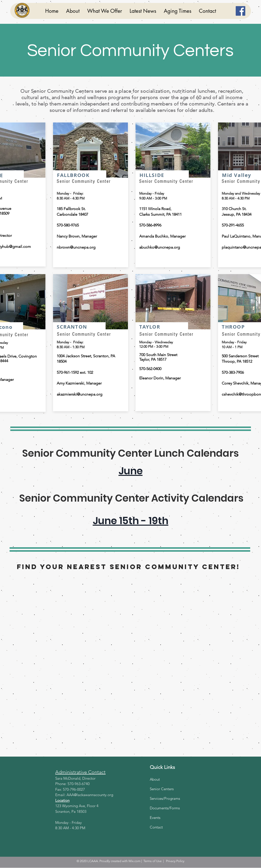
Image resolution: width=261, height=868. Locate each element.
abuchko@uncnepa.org (160, 247)
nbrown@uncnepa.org (76, 247)
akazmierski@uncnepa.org (80, 394)
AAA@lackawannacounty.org (90, 795)
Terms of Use (152, 861)
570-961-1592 (68, 372)
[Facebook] (240, 11)
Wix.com (134, 861)
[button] (104, 11)
